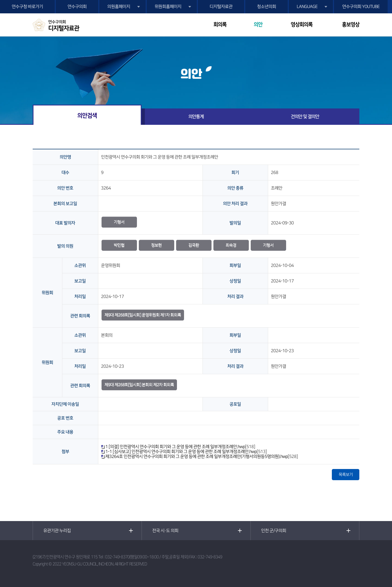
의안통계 (196, 117)
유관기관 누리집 (57, 531)
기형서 (119, 222)
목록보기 (346, 475)
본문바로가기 (0, 0)
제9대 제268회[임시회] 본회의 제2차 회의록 (139, 385)
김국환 (194, 245)
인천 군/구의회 (274, 531)
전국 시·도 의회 (165, 531)
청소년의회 (267, 7)
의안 (258, 25)
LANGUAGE (307, 7)
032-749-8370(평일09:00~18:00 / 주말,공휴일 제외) (147, 557)
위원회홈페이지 (168, 7)
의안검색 (87, 115)
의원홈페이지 (119, 7)
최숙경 (231, 245)
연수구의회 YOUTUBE (361, 7)
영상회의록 (302, 25)
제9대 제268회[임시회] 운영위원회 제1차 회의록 (143, 315)
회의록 (220, 25)
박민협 (119, 245)
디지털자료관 (221, 7)
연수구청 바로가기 (27, 7)
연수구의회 (77, 7)
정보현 (156, 245)
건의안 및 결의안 (305, 117)
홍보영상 (351, 25)
